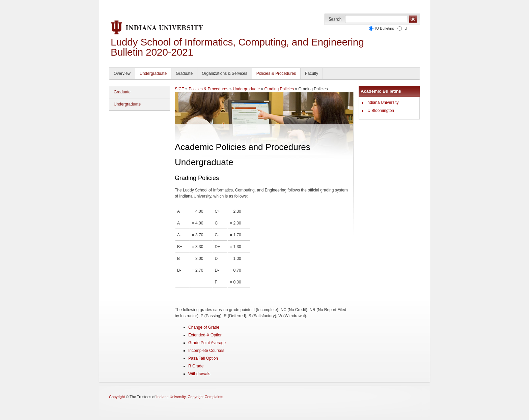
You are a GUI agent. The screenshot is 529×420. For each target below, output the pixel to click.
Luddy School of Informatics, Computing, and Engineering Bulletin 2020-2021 (237, 47)
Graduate (184, 73)
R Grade (196, 366)
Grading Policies (279, 89)
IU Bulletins (384, 28)
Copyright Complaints (205, 397)
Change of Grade (204, 327)
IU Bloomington (380, 111)
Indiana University (382, 102)
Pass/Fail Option (203, 358)
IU (404, 28)
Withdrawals (199, 374)
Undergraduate (153, 73)
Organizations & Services (225, 73)
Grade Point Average (207, 343)
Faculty (312, 73)
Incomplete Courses (206, 351)
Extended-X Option (205, 335)
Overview (122, 73)
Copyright (117, 397)
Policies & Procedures (276, 73)
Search (335, 19)
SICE (179, 89)
